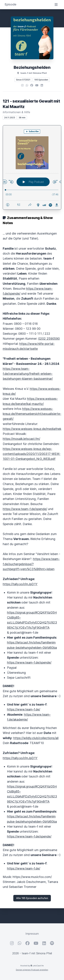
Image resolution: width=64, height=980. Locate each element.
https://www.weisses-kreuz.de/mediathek (32, 429)
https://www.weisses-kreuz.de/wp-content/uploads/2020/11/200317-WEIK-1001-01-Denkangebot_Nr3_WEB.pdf (32, 454)
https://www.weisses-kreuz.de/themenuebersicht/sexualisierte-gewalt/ (32, 414)
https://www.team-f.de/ (24, 709)
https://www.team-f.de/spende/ (25, 509)
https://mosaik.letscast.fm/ (21, 439)
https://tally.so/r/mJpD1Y (20, 584)
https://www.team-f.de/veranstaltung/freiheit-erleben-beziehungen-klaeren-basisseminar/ (28, 374)
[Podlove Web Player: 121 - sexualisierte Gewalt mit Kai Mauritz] (32, 167)
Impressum (32, 934)
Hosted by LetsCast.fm (32, 966)
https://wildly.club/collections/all (36, 738)
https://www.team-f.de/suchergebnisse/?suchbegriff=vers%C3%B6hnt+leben (31, 564)
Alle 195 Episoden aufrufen (32, 898)
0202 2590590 (49, 339)
